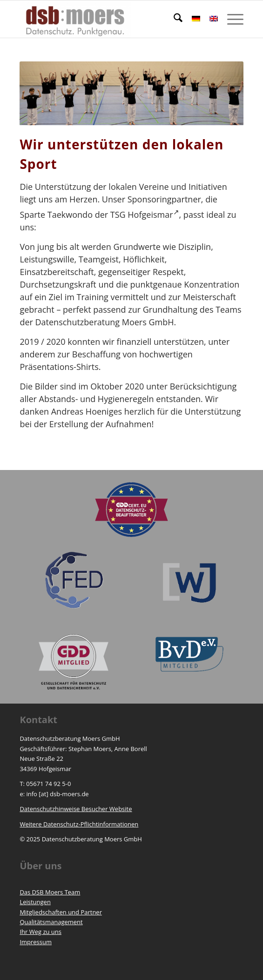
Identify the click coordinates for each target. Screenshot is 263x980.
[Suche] (173, 19)
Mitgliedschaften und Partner (61, 912)
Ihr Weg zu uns (40, 932)
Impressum (36, 942)
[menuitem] (173, 19)
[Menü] (231, 19)
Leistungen (35, 902)
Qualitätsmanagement (51, 922)
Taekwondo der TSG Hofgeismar (113, 215)
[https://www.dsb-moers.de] (109, 19)
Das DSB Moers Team (50, 892)
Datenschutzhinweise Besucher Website (76, 809)
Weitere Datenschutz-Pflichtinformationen (79, 824)
